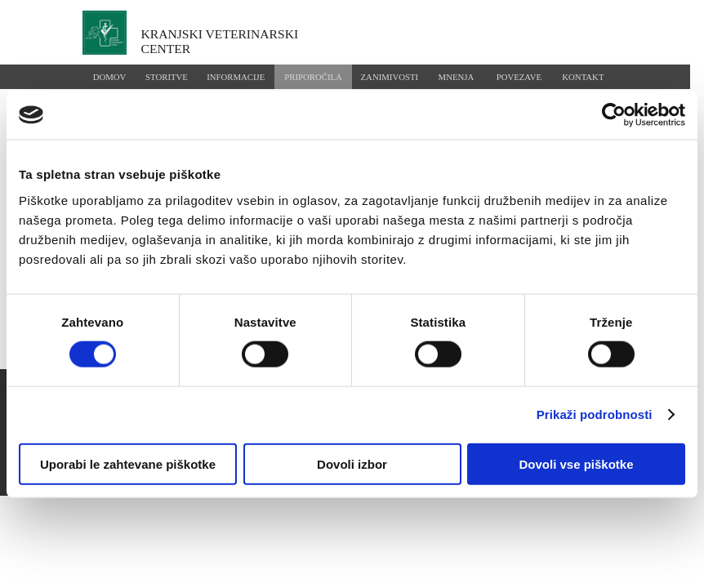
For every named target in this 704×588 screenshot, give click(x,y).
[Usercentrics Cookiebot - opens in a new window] (614, 115)
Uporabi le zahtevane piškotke (128, 463)
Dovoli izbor (352, 463)
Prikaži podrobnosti (595, 414)
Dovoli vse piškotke (576, 463)
